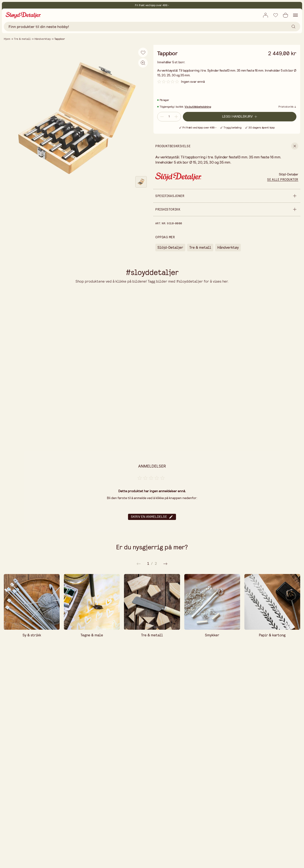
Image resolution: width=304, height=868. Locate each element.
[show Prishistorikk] (227, 209)
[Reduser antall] (161, 117)
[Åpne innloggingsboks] (266, 15)
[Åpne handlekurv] (285, 15)
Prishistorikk (286, 107)
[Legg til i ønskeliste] (275, 15)
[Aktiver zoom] (143, 63)
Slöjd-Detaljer (170, 247)
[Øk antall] (177, 117)
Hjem (7, 39)
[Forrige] (165, 564)
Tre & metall (22, 39)
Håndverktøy (43, 39)
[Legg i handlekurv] (240, 117)
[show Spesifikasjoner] (227, 196)
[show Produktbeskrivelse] (227, 146)
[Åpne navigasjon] (295, 15)
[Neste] (139, 564)
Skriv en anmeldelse (152, 517)
